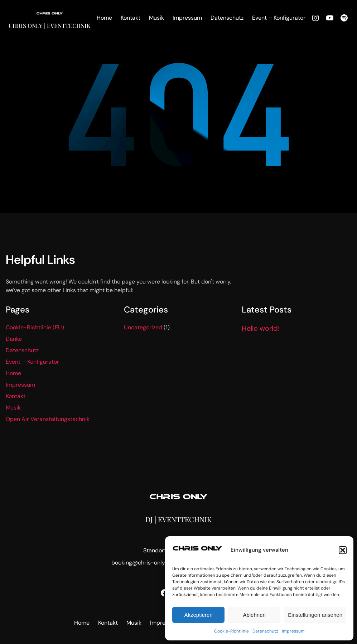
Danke (14, 339)
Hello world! (261, 328)
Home (13, 373)
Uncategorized (143, 327)
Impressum (293, 631)
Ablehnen (254, 615)
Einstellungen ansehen (315, 615)
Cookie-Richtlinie (231, 631)
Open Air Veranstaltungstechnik (48, 419)
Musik (13, 408)
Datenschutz (265, 631)
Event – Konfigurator (32, 362)
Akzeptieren (198, 615)
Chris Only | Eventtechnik (50, 26)
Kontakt (16, 396)
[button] (343, 550)
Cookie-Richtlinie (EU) (35, 327)
